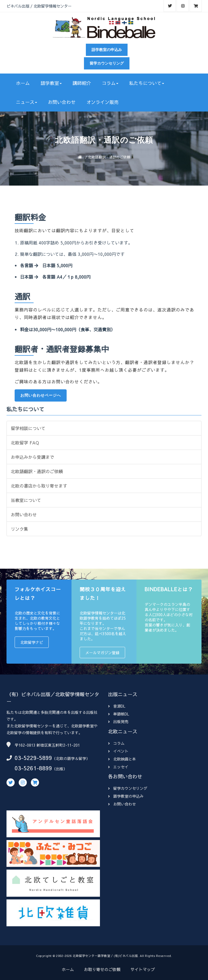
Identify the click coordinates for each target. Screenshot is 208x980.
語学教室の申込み (107, 50)
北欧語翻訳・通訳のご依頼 (37, 471)
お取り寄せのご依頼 (102, 969)
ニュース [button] (27, 102)
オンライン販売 (103, 102)
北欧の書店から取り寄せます (39, 486)
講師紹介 (82, 83)
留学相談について (28, 428)
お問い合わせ (62, 102)
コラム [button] (110, 83)
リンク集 (19, 529)
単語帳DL (119, 714)
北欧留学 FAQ (25, 443)
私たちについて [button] (147, 83)
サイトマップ (143, 969)
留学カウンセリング (107, 63)
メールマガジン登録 (102, 653)
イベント (118, 751)
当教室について (26, 500)
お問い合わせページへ (41, 395)
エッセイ (118, 767)
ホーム (23, 83)
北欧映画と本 (122, 759)
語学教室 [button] (51, 83)
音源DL (117, 706)
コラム (116, 743)
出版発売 (118, 721)
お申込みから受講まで (32, 457)
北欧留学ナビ (32, 642)
